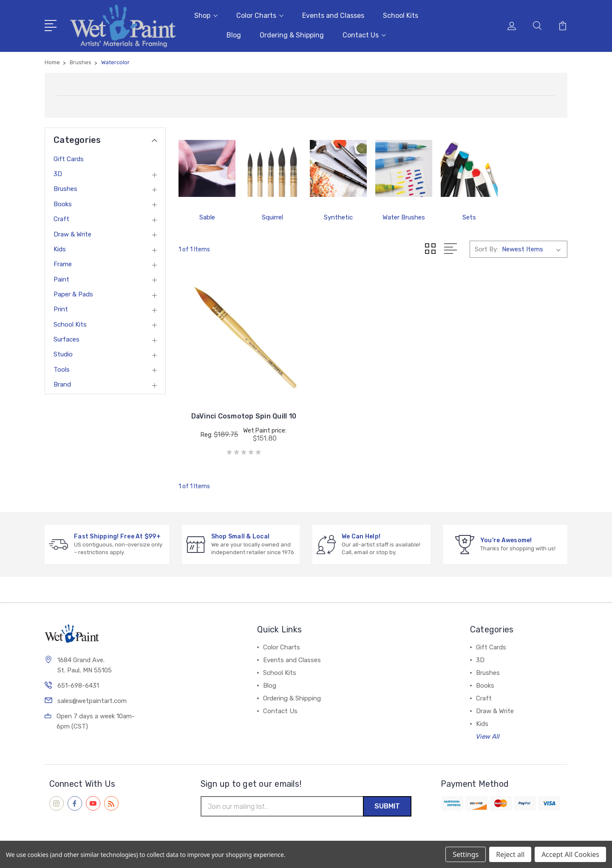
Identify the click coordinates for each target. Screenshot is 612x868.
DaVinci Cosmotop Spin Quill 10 (239, 410)
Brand (62, 384)
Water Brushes (404, 216)
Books (63, 203)
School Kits (401, 15)
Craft (61, 218)
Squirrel (272, 216)
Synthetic (338, 216)
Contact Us (364, 35)
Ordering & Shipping (292, 35)
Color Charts (260, 15)
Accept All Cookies (570, 854)
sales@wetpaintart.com (92, 699)
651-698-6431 (78, 684)
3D (58, 173)
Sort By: (486, 248)
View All (488, 734)
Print (61, 308)
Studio (63, 353)
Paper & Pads (73, 293)
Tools (62, 369)
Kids (60, 248)
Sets (469, 216)
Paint (61, 279)
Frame (63, 263)
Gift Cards (69, 158)
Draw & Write (72, 233)
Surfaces (67, 339)
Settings (466, 854)
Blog (234, 35)
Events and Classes (333, 15)
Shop (206, 15)
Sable (207, 216)
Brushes (65, 188)
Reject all (510, 854)
